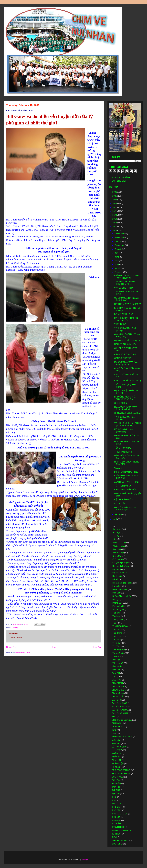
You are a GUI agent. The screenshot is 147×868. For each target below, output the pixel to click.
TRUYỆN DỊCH (118, 827)
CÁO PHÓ (116, 680)
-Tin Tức (115, 646)
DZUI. (114, 733)
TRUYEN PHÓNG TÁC (122, 830)
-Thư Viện (116, 640)
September (120, 245)
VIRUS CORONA (119, 840)
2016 (115, 230)
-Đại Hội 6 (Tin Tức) (121, 566)
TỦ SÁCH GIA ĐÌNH (121, 178)
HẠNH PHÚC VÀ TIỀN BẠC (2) (128, 304)
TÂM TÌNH (116, 787)
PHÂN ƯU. (117, 760)
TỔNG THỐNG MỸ (123, 448)
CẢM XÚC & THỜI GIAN (125, 354)
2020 (115, 215)
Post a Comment (16, 637)
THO (114, 797)
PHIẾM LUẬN (118, 764)
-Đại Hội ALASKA (120, 573)
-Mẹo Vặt (116, 593)
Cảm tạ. (115, 677)
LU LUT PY (117, 750)
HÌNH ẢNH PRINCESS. (122, 737)
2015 (115, 519)
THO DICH (117, 804)
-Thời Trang (117, 633)
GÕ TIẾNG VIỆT (119, 181)
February (119, 272)
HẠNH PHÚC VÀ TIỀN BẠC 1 (127, 340)
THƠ (114, 800)
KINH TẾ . (116, 743)
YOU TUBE (117, 844)
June (117, 257)
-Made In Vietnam (120, 589)
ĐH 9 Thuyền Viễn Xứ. (122, 720)
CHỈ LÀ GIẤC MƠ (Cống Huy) (127, 413)
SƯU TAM (116, 780)
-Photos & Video (119, 606)
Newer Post (11, 647)
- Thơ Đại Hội (118, 553)
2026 (115, 192)
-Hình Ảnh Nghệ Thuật (122, 583)
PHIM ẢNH (117, 767)
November (120, 238)
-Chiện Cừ (116, 556)
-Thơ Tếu (116, 630)
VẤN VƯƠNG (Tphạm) (124, 288)
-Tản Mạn (116, 616)
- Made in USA (118, 546)
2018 (115, 223)
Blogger (85, 859)
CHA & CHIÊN (121, 403)
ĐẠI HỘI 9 (116, 700)
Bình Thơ (116, 670)
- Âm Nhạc (116, 529)
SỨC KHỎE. (117, 777)
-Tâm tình (116, 613)
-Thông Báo (117, 636)
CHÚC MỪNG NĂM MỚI (125, 490)
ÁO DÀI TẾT (120, 503)
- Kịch (114, 539)
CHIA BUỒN (117, 683)
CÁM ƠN (116, 673)
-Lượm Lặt (15, 628)
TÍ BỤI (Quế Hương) (123, 452)
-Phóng (115, 600)
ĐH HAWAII (117, 723)
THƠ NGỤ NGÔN (120, 814)
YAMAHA (118, 468)
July (117, 253)
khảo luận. (116, 740)
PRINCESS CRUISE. (121, 774)
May (117, 261)
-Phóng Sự (117, 603)
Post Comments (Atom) (23, 652)
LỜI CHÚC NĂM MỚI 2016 (126, 472)
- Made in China (119, 543)
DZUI (114, 730)
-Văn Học (116, 660)
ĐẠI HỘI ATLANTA (120, 713)
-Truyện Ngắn (118, 653)
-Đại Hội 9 (116, 569)
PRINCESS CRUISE (121, 770)
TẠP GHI (116, 794)
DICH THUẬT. (118, 727)
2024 (115, 200)
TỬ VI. (115, 837)
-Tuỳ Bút (115, 656)
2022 (115, 207)
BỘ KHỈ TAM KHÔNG (124, 314)
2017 (115, 227)
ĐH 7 (114, 717)
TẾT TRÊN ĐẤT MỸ (123, 486)
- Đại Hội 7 (117, 533)
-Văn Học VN (118, 663)
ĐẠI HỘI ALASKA (120, 707)
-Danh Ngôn (117, 576)
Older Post (97, 647)
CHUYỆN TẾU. (118, 697)
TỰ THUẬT (117, 834)
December (120, 234)
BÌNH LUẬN (117, 666)
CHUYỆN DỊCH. (119, 690)
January (119, 515)
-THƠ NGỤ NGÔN (120, 626)
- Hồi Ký (115, 536)
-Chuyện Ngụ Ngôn (120, 563)
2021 (115, 211)
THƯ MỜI (116, 817)
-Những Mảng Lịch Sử (122, 596)
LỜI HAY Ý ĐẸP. (119, 747)
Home (54, 647)
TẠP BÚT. (116, 790)
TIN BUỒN (117, 824)
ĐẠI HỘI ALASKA (120, 703)
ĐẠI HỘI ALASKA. (120, 710)
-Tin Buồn (116, 643)
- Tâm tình (116, 549)
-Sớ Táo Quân (118, 610)
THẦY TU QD (120, 324)
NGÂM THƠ (117, 753)
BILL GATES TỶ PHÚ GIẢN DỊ (128, 381)
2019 (115, 219)
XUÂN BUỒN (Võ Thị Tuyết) (127, 482)
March (118, 268)
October (119, 241)
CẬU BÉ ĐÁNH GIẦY (124, 500)
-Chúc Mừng (117, 559)
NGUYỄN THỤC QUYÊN (125, 344)
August (118, 249)
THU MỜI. (116, 820)
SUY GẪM (116, 784)
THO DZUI (116, 810)
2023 (115, 204)
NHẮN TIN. (117, 757)
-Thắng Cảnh (118, 620)
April (117, 264)
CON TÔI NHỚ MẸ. (123, 358)
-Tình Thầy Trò (118, 650)
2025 (115, 196)
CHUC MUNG (118, 686)
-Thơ (114, 623)
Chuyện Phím (118, 693)
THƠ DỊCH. (117, 807)
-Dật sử (115, 579)
